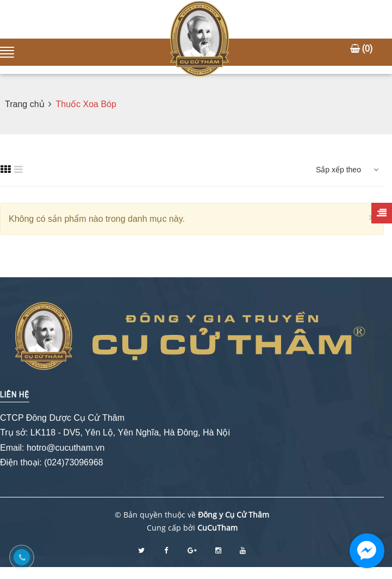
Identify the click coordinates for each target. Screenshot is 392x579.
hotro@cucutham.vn (66, 448)
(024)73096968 (74, 462)
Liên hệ (15, 395)
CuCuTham (217, 528)
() (361, 49)
